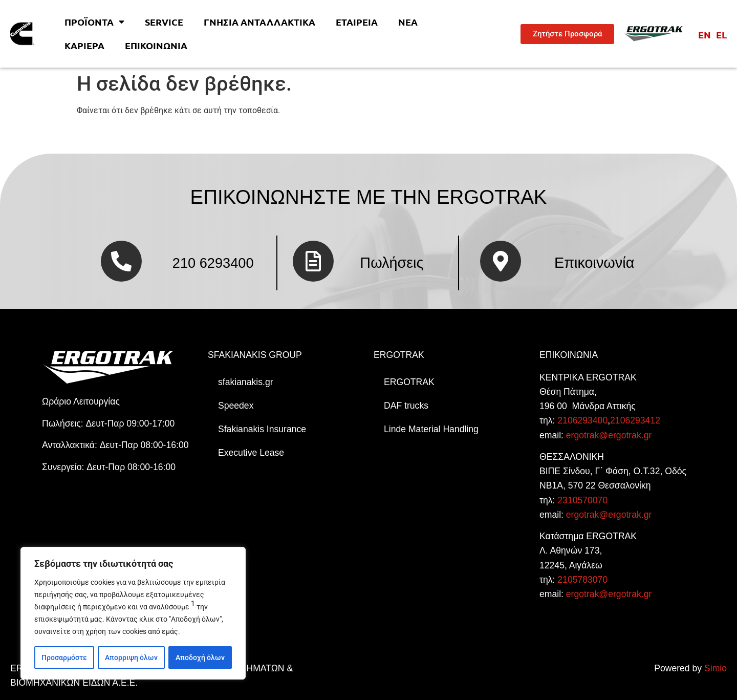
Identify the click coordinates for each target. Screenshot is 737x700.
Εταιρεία (357, 22)
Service (164, 22)
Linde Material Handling (431, 429)
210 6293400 (213, 263)
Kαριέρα (84, 45)
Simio (716, 668)
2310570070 (582, 500)
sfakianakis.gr (246, 382)
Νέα (408, 22)
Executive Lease (251, 453)
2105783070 (582, 580)
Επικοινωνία (156, 45)
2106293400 (582, 420)
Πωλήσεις (392, 263)
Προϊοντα (94, 22)
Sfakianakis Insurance (262, 429)
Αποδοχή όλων (200, 657)
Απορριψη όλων (131, 657)
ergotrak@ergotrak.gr (609, 435)
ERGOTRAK (409, 382)
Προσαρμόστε (64, 657)
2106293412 (635, 420)
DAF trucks (406, 406)
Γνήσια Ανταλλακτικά (259, 22)
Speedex (236, 406)
